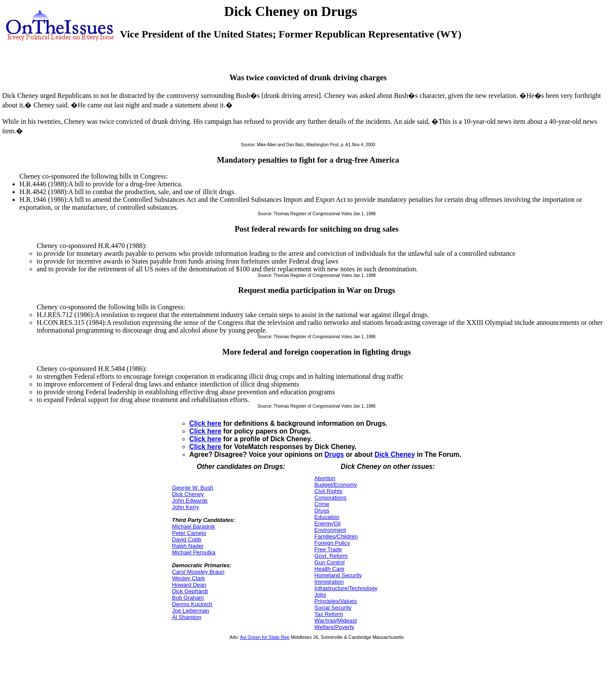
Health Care (329, 569)
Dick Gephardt (190, 591)
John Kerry (186, 507)
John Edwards (190, 501)
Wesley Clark (189, 578)
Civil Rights (328, 491)
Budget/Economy (336, 485)
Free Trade (328, 549)
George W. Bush (193, 488)
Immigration (329, 582)
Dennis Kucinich (192, 604)
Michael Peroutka (194, 552)
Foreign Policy (332, 543)
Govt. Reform (331, 556)
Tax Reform (329, 614)
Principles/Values (336, 601)
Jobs (320, 595)
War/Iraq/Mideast (336, 621)
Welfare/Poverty (334, 627)
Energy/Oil (328, 523)
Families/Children (336, 536)
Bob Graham (188, 598)
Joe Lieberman (191, 611)
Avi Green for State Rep (265, 637)
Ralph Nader (188, 546)
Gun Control (330, 562)
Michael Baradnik (194, 526)
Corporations (330, 498)
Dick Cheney (395, 454)
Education (327, 517)
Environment (330, 530)
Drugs (334, 454)
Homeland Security (338, 575)
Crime (322, 504)
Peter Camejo (189, 533)
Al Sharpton (187, 617)
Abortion (325, 478)
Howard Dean (189, 585)
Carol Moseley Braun (198, 572)
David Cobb (187, 539)
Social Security (333, 608)
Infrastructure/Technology (346, 588)
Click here (206, 423)
